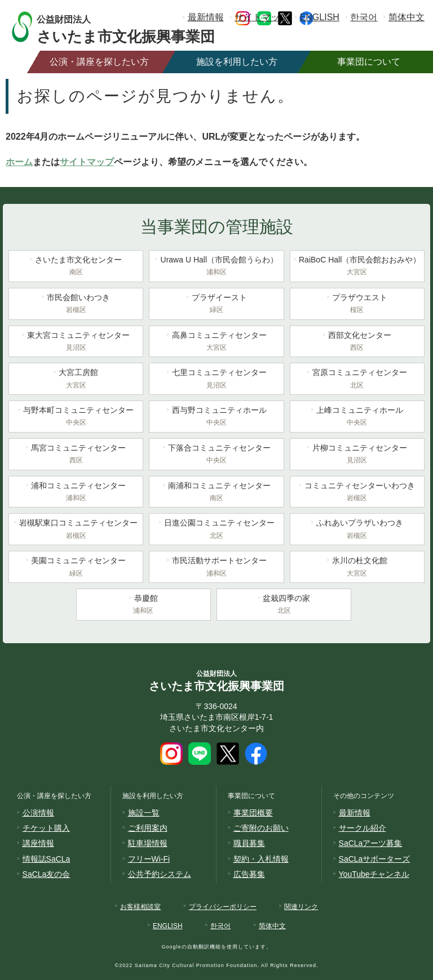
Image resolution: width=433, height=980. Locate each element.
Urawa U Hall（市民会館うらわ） (216, 267)
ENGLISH (320, 17)
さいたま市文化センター (76, 267)
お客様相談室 (140, 907)
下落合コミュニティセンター (216, 455)
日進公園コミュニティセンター (216, 530)
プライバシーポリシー (223, 907)
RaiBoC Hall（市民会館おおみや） (357, 267)
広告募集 (249, 874)
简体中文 (407, 17)
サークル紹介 (363, 828)
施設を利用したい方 (237, 62)
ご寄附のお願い (261, 828)
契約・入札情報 (261, 859)
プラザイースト (216, 305)
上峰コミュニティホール (357, 417)
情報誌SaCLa (47, 859)
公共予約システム (160, 874)
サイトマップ (262, 17)
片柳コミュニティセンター (357, 455)
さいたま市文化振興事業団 (137, 27)
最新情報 (206, 17)
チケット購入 (46, 828)
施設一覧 (144, 813)
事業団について (369, 62)
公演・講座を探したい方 (99, 62)
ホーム (19, 162)
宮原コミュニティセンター (357, 380)
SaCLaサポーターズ (375, 859)
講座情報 (38, 843)
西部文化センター (357, 342)
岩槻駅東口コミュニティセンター (76, 530)
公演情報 (38, 813)
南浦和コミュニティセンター (216, 493)
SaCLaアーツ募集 (371, 843)
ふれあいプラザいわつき (357, 530)
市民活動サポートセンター (216, 568)
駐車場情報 (148, 843)
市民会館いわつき (76, 305)
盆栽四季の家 (284, 605)
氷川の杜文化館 (357, 568)
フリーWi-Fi (149, 859)
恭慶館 (143, 605)
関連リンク (301, 907)
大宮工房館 (76, 380)
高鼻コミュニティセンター (216, 342)
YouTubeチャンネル (374, 874)
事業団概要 (253, 813)
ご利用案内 (148, 828)
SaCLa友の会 (47, 874)
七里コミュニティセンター (216, 380)
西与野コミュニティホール (216, 417)
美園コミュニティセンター (76, 568)
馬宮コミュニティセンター (76, 455)
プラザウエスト (357, 305)
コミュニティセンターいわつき (357, 493)
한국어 (364, 17)
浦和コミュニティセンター (76, 493)
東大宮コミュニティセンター (76, 342)
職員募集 (249, 843)
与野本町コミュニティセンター (76, 417)
